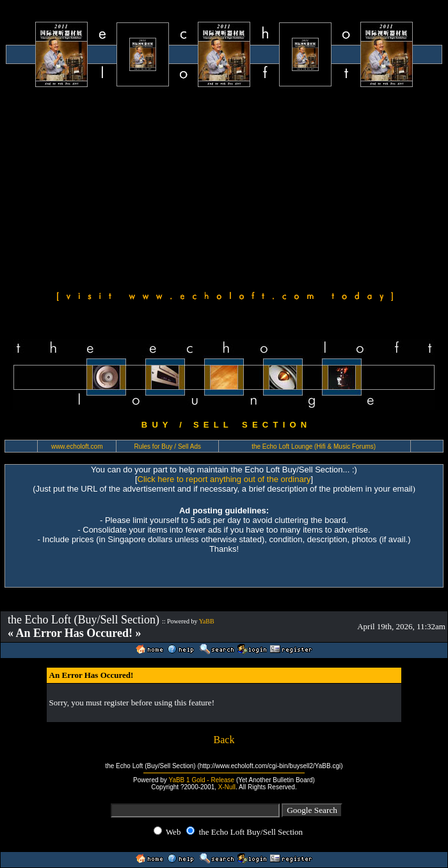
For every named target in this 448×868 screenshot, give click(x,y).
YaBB (207, 621)
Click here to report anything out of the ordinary (224, 479)
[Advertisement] (224, 187)
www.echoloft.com (77, 446)
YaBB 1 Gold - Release (201, 780)
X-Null (227, 787)
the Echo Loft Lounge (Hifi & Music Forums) (314, 446)
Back (224, 740)
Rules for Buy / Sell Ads (168, 446)
